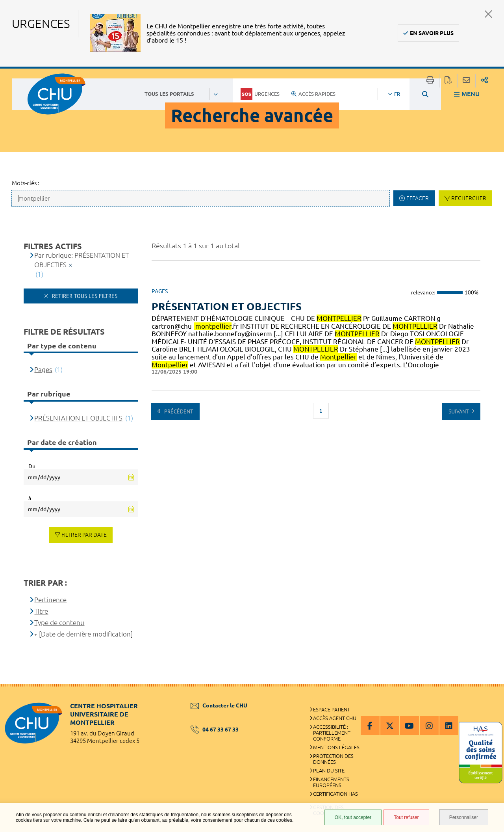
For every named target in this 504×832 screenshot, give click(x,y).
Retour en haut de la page (490, 700)
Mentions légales (336, 747)
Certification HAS (335, 794)
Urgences (260, 94)
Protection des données (333, 759)
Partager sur (485, 81)
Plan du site (329, 771)
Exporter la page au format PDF (448, 81)
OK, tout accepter (353, 817)
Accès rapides (313, 94)
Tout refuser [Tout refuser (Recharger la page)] (406, 817)
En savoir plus (432, 33)
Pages (43, 369)
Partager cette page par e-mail (466, 81)
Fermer (488, 14)
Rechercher (469, 198)
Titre (41, 611)
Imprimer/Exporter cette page (430, 81)
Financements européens (331, 782)
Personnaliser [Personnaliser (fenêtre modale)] (464, 817)
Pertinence (50, 600)
